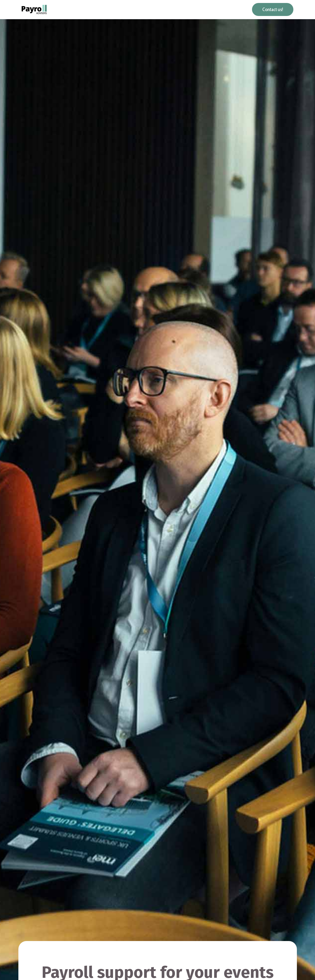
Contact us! (273, 9)
